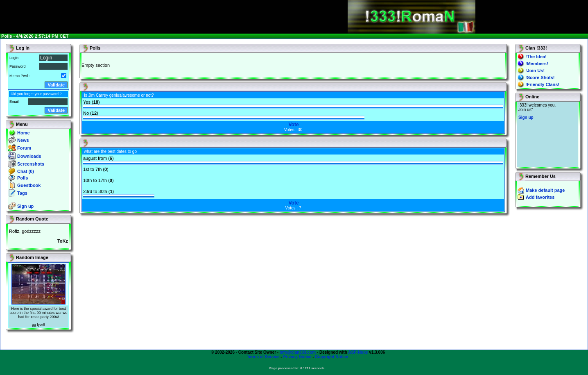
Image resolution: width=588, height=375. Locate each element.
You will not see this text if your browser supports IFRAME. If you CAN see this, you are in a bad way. (548, 134)
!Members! (537, 64)
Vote (293, 125)
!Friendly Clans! (542, 84)
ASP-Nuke (358, 352)
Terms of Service (263, 357)
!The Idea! (536, 57)
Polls (23, 178)
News (23, 140)
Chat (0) (26, 171)
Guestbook (29, 185)
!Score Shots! (540, 77)
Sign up (25, 206)
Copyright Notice (331, 357)
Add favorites (540, 197)
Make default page (545, 190)
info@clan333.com (298, 352)
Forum (24, 148)
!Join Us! (535, 70)
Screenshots (31, 164)
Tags (22, 193)
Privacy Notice (297, 357)
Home (24, 133)
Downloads (29, 156)
